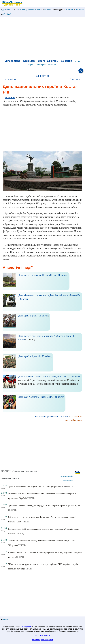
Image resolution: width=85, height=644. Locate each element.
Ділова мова (13, 61)
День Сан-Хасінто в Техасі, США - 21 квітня (41, 397)
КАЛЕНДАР (58, 10)
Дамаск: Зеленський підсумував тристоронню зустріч (33, 486)
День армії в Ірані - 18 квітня (33, 316)
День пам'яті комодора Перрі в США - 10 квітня (43, 275)
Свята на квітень (48, 61)
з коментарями (68, 481)
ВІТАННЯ (69, 10)
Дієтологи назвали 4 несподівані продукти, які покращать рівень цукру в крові (44, 505)
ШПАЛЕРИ (6, 14)
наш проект (26, 627)
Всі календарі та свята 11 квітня (51, 417)
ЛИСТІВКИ (79, 10)
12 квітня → (75, 79)
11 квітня (67, 61)
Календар (29, 61)
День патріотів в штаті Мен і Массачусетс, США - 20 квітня (49, 377)
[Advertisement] (43, 38)
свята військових (74, 420)
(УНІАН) (30, 498)
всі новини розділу (67, 476)
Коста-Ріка (77, 417)
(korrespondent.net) (66, 486)
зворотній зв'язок (43, 635)
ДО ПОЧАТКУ (7, 10)
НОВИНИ (47, 10)
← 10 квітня (10, 79)
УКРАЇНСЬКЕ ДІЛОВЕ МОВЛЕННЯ (28, 10)
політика (5, 619)
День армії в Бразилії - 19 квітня (35, 356)
